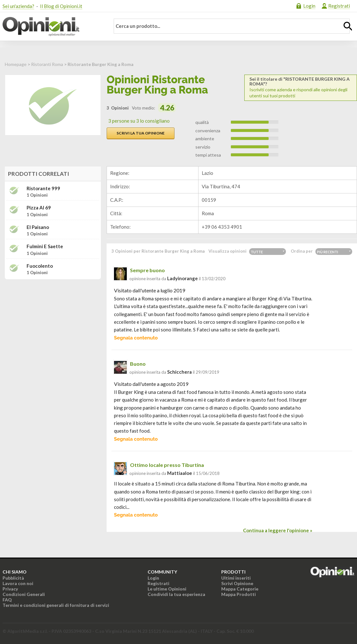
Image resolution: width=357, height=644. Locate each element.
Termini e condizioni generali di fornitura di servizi (56, 605)
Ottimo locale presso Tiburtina (167, 465)
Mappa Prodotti (239, 594)
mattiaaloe (180, 473)
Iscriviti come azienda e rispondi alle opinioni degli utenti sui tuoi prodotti (301, 87)
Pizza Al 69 (39, 208)
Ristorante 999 (43, 188)
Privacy (10, 589)
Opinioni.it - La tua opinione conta (52, 27)
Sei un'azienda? (18, 6)
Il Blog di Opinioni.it (61, 6)
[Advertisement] (53, 324)
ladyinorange (183, 278)
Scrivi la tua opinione (141, 133)
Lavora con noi (18, 583)
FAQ (7, 600)
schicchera (179, 372)
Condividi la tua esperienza (176, 594)
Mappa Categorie (240, 589)
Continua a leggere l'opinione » (278, 530)
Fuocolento (40, 266)
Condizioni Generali (24, 594)
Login (309, 6)
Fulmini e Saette (45, 246)
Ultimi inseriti (236, 578)
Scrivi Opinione (237, 583)
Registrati (339, 6)
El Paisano (38, 227)
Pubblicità (13, 578)
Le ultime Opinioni (167, 589)
